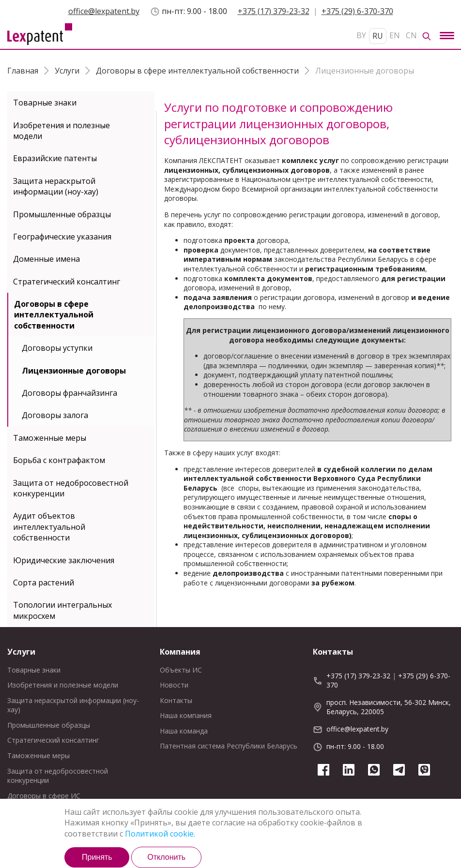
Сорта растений (44, 583)
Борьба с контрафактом (59, 460)
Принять (97, 857)
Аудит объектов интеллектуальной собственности (49, 527)
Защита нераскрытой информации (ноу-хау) (56, 186)
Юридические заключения (64, 560)
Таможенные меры (50, 438)
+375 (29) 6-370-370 (357, 11)
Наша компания (186, 715)
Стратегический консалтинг (67, 282)
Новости (174, 685)
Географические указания (62, 237)
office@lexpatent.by (104, 11)
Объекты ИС (181, 670)
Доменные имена (46, 259)
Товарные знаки (45, 103)
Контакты (176, 700)
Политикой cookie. (160, 834)
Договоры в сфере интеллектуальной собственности (54, 315)
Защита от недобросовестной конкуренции (71, 488)
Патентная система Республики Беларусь (229, 746)
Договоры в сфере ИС (44, 796)
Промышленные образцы (62, 214)
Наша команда (184, 731)
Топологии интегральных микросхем (62, 610)
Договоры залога (55, 415)
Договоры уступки (57, 348)
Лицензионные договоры (74, 371)
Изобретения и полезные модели (61, 131)
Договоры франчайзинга (69, 393)
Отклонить (166, 857)
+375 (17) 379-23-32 (274, 11)
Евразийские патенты (55, 158)
